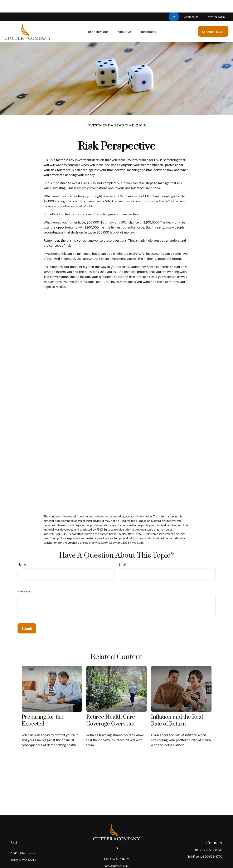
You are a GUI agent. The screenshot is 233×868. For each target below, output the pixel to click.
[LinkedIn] (174, 4)
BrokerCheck (157, 860)
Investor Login (216, 4)
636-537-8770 (213, 837)
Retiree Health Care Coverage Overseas (111, 708)
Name (22, 552)
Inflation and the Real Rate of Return (177, 708)
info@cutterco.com (116, 853)
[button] (97, 19)
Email (123, 552)
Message (24, 579)
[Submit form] (27, 616)
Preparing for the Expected (43, 708)
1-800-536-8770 (211, 844)
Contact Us (191, 4)
